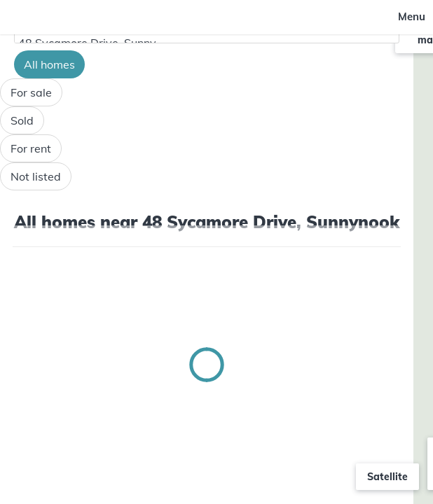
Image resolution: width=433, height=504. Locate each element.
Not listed (36, 176)
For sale (31, 92)
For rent (31, 148)
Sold (22, 120)
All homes (49, 64)
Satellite (387, 477)
